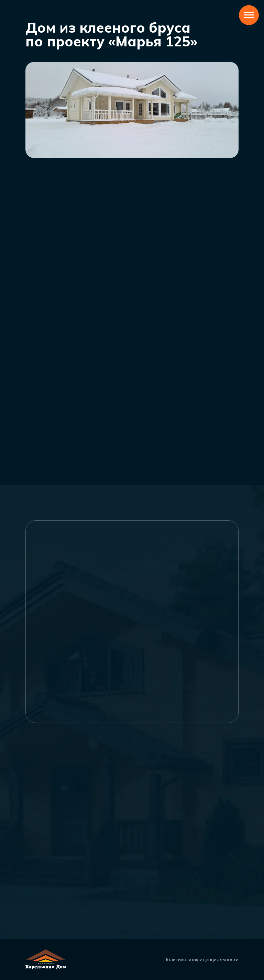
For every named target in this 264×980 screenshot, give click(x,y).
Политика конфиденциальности (201, 959)
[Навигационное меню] (249, 15)
